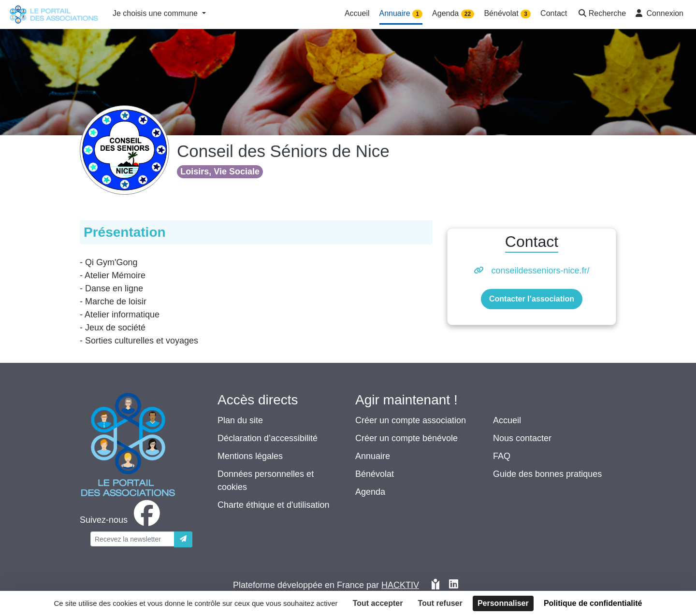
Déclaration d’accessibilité (268, 438)
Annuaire (373, 456)
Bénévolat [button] (507, 14)
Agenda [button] (453, 14)
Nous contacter (522, 438)
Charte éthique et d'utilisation (274, 505)
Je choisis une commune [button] (156, 13)
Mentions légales (250, 456)
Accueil (507, 420)
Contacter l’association (532, 299)
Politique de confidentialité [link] (593, 603)
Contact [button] (554, 13)
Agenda (370, 492)
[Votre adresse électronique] (132, 539)
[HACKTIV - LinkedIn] (454, 585)
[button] (601, 14)
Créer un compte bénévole (406, 438)
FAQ (502, 456)
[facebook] (122, 520)
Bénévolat (375, 474)
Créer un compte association (411, 420)
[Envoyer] (183, 539)
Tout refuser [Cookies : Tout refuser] (440, 603)
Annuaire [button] (401, 14)
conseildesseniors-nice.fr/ (540, 271)
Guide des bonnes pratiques (547, 474)
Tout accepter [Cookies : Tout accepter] (378, 603)
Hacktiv (400, 585)
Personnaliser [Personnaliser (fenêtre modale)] (503, 603)
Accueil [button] (357, 13)
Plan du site (240, 420)
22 (468, 14)
